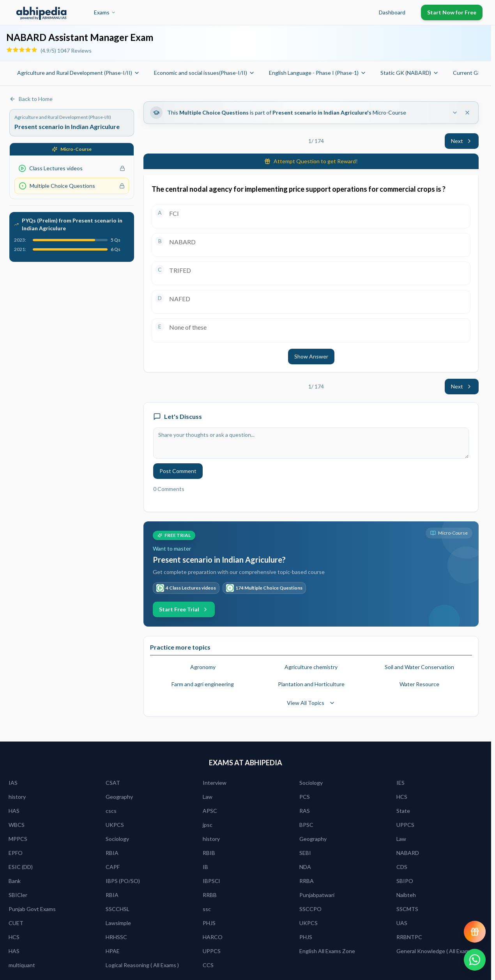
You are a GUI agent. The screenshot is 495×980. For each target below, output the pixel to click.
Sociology (311, 783)
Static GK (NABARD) (410, 73)
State (403, 811)
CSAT (113, 783)
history (17, 797)
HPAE (113, 951)
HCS (402, 797)
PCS (305, 797)
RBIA (112, 853)
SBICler (18, 895)
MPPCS (18, 839)
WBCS (17, 825)
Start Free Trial (184, 609)
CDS (402, 867)
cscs (111, 811)
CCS (208, 965)
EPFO (16, 853)
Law (208, 797)
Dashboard (392, 12)
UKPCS (115, 825)
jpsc (208, 825)
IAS (13, 783)
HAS (14, 811)
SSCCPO (310, 909)
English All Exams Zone (327, 951)
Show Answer (311, 356)
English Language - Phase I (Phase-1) (318, 73)
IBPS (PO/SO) (123, 881)
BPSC (306, 825)
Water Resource (419, 684)
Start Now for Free (452, 12)
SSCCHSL (118, 909)
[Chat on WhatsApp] (475, 960)
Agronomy (203, 667)
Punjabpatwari (317, 895)
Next (462, 141)
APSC (210, 811)
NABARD (408, 853)
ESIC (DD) (21, 867)
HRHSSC (116, 937)
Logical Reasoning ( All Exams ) (142, 965)
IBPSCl (211, 881)
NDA (305, 867)
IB (205, 867)
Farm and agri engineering (203, 684)
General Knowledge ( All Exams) (435, 951)
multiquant (22, 965)
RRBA (307, 881)
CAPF (113, 867)
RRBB (210, 895)
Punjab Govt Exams (32, 909)
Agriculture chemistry (311, 667)
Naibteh (406, 895)
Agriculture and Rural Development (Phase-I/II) (79, 73)
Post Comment (178, 471)
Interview (215, 783)
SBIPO (405, 881)
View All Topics (311, 703)
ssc (207, 909)
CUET (16, 923)
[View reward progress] (475, 932)
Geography (119, 797)
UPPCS (405, 825)
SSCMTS (407, 909)
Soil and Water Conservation (419, 667)
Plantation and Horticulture (311, 684)
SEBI (305, 853)
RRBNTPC (409, 937)
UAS (402, 923)
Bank (15, 881)
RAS (305, 811)
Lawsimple (118, 923)
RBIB (209, 853)
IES (400, 783)
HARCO (213, 937)
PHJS (209, 923)
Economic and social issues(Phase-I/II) (204, 73)
